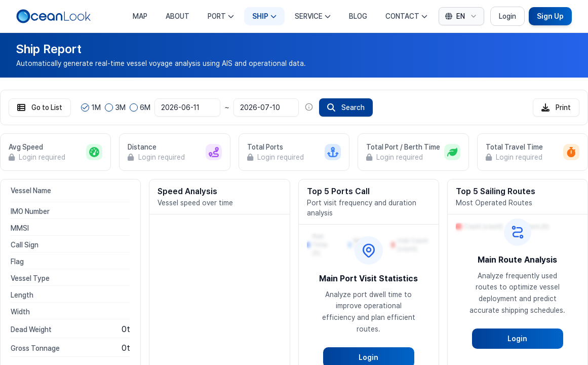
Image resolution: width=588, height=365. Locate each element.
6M (145, 107)
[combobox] (461, 16)
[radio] (85, 107)
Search (346, 107)
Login (507, 16)
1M (96, 107)
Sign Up (550, 16)
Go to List (40, 107)
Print (556, 107)
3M (120, 107)
